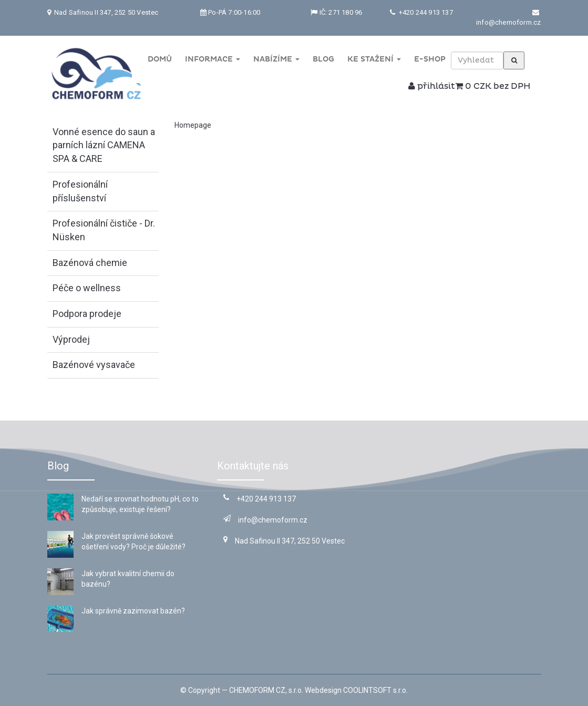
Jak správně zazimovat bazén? (133, 611)
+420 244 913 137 (425, 12)
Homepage (193, 125)
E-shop (430, 59)
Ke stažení (374, 59)
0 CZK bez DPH (493, 86)
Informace (213, 59)
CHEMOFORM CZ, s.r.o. (266, 690)
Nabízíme (276, 59)
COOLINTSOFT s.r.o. (375, 690)
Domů (160, 59)
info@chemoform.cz (508, 22)
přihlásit (432, 86)
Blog (323, 59)
